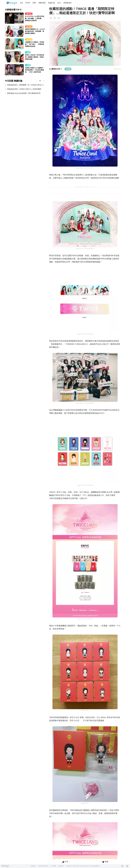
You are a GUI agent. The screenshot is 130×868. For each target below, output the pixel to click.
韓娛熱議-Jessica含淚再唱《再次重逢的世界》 (24, 93)
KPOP (28, 3)
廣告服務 (61, 866)
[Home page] (12, 3)
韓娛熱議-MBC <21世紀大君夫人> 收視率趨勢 (24, 89)
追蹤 (68, 69)
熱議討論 (52, 3)
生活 (59, 3)
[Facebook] (122, 866)
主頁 (21, 3)
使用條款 (33, 866)
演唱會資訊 (67, 3)
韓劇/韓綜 (42, 3)
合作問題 (53, 866)
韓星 (34, 3)
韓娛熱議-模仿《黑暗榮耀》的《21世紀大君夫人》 (26, 85)
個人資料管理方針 (43, 866)
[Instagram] (127, 866)
